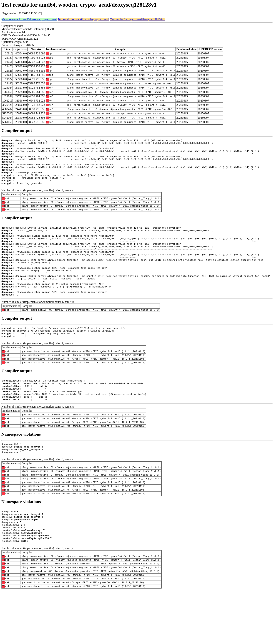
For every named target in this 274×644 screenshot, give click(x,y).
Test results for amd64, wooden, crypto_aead (83, 19)
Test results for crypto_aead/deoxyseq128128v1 (137, 19)
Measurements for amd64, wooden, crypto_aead (29, 19)
